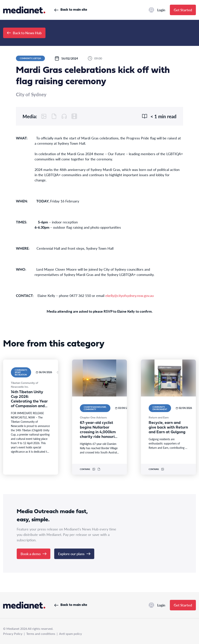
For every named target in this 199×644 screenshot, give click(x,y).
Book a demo (34, 554)
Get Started (183, 10)
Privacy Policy (13, 634)
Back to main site (71, 10)
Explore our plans (74, 554)
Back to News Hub (24, 33)
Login (157, 10)
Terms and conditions (41, 634)
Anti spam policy (70, 634)
